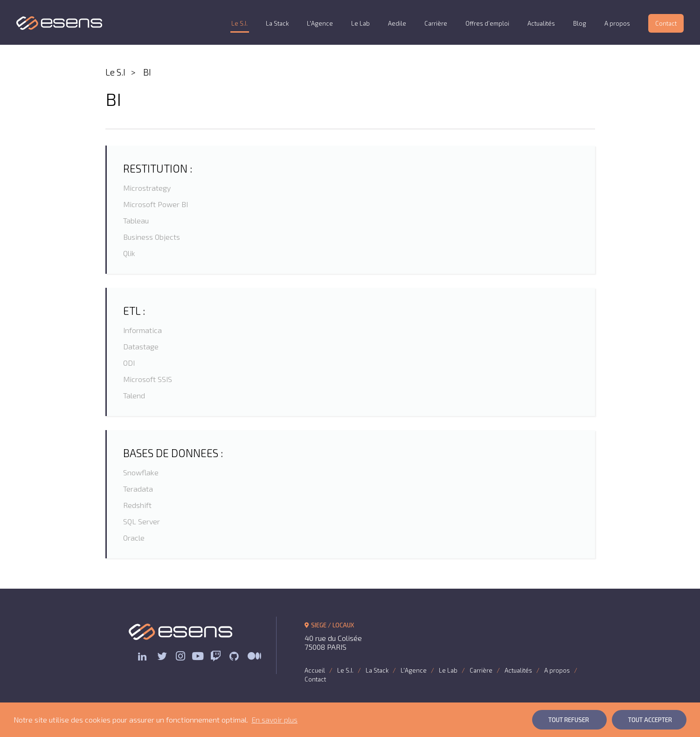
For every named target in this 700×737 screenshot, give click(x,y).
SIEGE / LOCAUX (329, 625)
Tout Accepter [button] (650, 720)
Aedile (397, 23)
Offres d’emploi (487, 23)
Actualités (541, 23)
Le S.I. (239, 23)
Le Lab (360, 23)
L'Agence (320, 23)
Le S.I (115, 72)
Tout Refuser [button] (569, 720)
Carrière (436, 23)
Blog (580, 23)
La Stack (277, 23)
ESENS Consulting (59, 23)
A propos (617, 23)
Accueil (315, 670)
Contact (666, 23)
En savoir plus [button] (274, 720)
